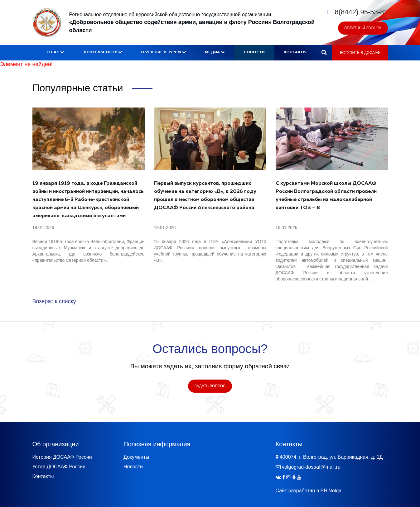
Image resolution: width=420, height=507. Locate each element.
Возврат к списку (54, 301)
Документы (136, 457)
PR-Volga (331, 491)
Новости (254, 52)
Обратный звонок (363, 28)
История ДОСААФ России (62, 457)
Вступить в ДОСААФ (360, 53)
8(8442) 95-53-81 (361, 12)
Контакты (295, 52)
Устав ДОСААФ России (59, 467)
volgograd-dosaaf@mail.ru (311, 467)
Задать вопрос (210, 386)
